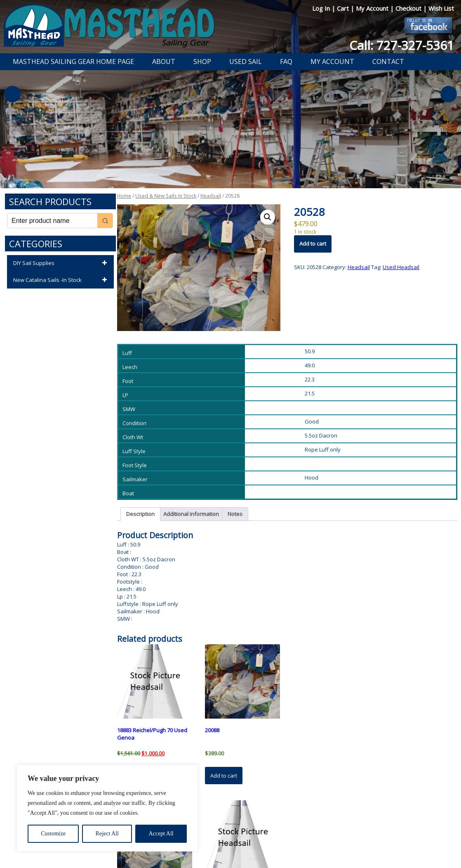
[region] (107, 808)
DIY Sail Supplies (61, 263)
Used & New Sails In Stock (166, 196)
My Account (373, 8)
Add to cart (313, 244)
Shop (202, 61)
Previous (12, 94)
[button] (268, 217)
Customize (53, 834)
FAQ (286, 61)
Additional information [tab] (191, 514)
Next (449, 94)
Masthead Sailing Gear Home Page (73, 61)
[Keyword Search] (52, 221)
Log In (322, 8)
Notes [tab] (235, 514)
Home (124, 196)
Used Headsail (401, 267)
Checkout (409, 8)
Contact (388, 61)
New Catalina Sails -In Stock (61, 280)
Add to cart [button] (224, 776)
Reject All (107, 834)
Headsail (211, 196)
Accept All (161, 834)
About (164, 61)
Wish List (441, 8)
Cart (344, 8)
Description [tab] (140, 514)
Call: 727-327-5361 (402, 45)
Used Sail (246, 61)
